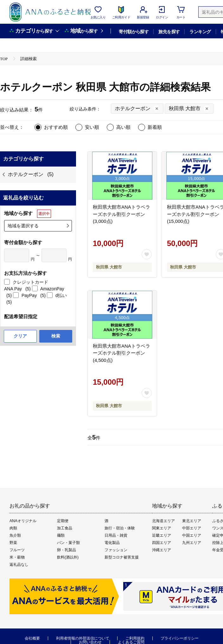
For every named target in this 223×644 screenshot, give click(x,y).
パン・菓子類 (68, 543)
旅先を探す (169, 32)
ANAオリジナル (23, 521)
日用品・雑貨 (116, 535)
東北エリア (192, 521)
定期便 (63, 521)
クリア (20, 336)
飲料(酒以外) (68, 557)
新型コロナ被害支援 (122, 557)
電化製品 (112, 543)
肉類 (13, 528)
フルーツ (17, 550)
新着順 (155, 127)
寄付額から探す (134, 32)
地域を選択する (23, 226)
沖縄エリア (162, 550)
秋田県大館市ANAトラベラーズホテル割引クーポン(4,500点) (121, 353)
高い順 (123, 127)
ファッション (116, 550)
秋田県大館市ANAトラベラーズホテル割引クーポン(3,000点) (121, 214)
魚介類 (15, 535)
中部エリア (192, 528)
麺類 (61, 535)
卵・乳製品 (67, 550)
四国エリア (162, 543)
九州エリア (192, 543)
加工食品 (65, 528)
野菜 (13, 543)
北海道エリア (163, 521)
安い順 (92, 127)
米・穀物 (17, 557)
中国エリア (192, 535)
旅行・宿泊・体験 (120, 528)
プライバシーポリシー (180, 638)
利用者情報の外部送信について (83, 638)
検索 (56, 336)
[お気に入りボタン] (147, 254)
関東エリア (162, 528)
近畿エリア (162, 535)
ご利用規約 (135, 638)
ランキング (200, 32)
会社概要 (32, 638)
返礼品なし (19, 565)
